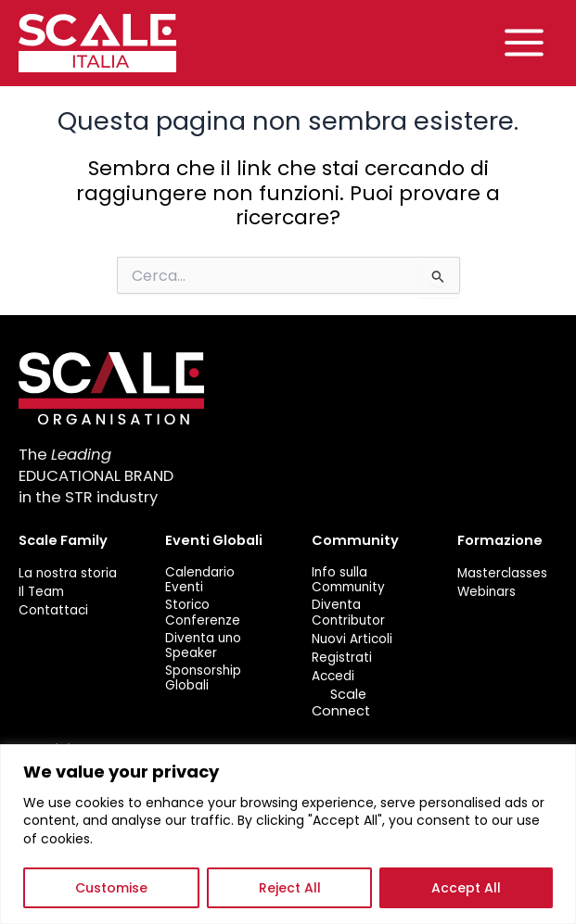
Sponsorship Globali (203, 679)
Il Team (41, 591)
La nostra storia (68, 573)
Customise (111, 888)
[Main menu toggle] (524, 44)
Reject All (290, 888)
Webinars (486, 591)
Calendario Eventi (200, 580)
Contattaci (53, 611)
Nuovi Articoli (352, 639)
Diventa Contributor (348, 613)
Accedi (333, 677)
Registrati (342, 657)
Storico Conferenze (203, 613)
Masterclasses (502, 573)
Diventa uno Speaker (203, 646)
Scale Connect (341, 702)
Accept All (466, 888)
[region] (288, 834)
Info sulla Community (348, 580)
